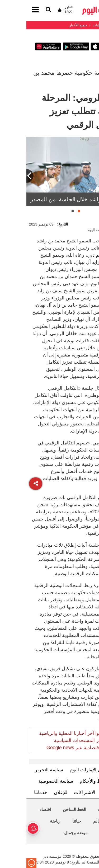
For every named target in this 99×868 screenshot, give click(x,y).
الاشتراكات (58, 792)
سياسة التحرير (23, 770)
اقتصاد (19, 810)
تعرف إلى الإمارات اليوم (67, 770)
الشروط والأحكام (70, 781)
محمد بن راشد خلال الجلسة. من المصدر (50, 199)
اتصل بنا (83, 792)
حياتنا (50, 821)
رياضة (29, 821)
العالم (72, 821)
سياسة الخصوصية (29, 781)
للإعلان (34, 792)
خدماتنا (14, 792)
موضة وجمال (49, 833)
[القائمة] (22, 10)
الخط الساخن (48, 810)
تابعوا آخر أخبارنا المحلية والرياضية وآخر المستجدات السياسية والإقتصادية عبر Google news (46, 740)
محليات (78, 810)
